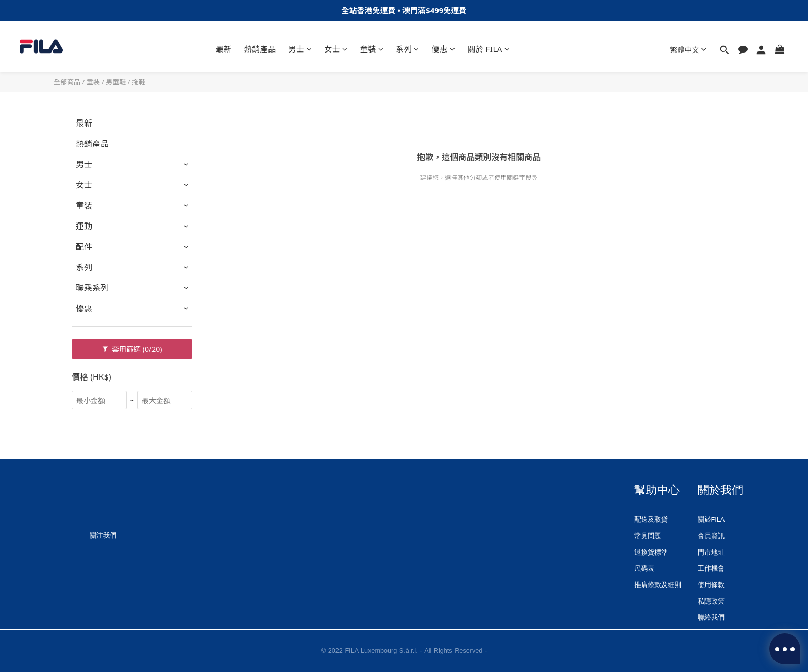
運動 (84, 226)
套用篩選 (132, 349)
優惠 (444, 49)
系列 (408, 49)
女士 (336, 49)
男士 (300, 49)
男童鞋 (116, 82)
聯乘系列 (92, 288)
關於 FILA (489, 49)
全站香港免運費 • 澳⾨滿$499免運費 (404, 10)
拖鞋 (139, 82)
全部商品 (67, 82)
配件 (84, 247)
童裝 (372, 49)
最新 (224, 49)
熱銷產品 (260, 49)
